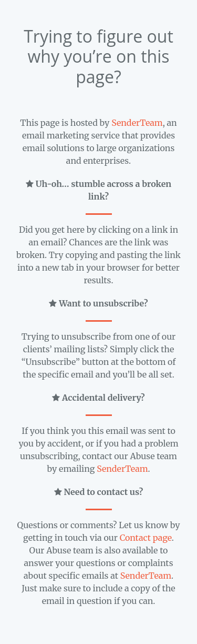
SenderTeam (137, 123)
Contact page (146, 538)
